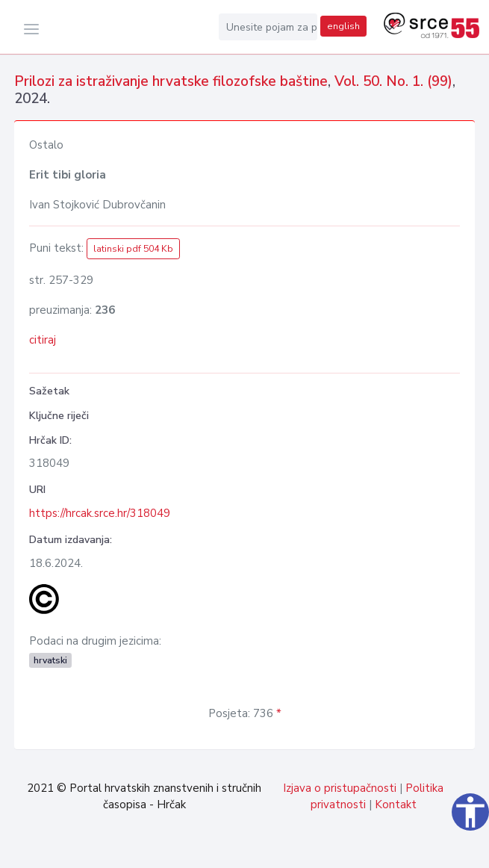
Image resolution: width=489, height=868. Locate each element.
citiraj (43, 340)
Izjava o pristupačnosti (340, 788)
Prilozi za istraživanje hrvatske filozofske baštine (171, 81)
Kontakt (396, 805)
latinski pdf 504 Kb (133, 249)
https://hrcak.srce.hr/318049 (100, 513)
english (343, 26)
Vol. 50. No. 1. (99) (393, 81)
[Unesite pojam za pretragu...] (268, 27)
